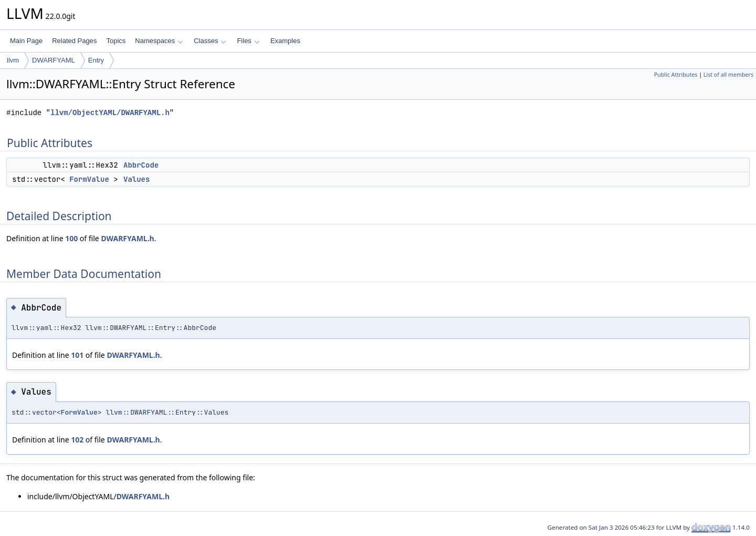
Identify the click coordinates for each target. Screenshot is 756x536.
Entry (96, 60)
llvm (13, 60)
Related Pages (74, 41)
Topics (116, 41)
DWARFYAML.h (127, 238)
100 (71, 238)
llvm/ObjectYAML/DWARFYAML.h (110, 113)
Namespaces (159, 41)
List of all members (728, 75)
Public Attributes (676, 75)
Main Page (26, 41)
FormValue (89, 179)
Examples (285, 41)
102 (77, 440)
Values (136, 179)
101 (77, 355)
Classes (210, 41)
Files (248, 41)
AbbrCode (141, 165)
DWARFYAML (54, 60)
